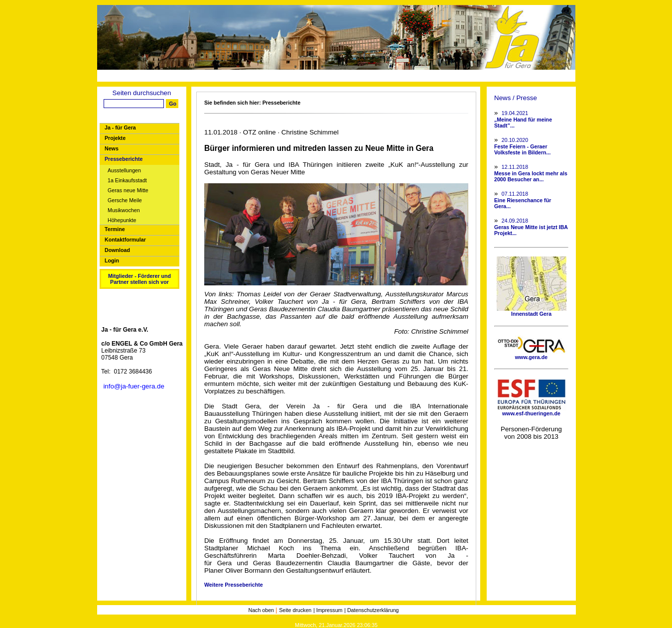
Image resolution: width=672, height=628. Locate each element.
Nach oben (262, 610)
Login (112, 260)
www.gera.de (532, 355)
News (112, 148)
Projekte (115, 138)
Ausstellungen (124, 171)
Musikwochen (124, 210)
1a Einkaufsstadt (127, 181)
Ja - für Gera (120, 127)
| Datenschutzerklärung (371, 610)
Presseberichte (124, 159)
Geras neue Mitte (128, 190)
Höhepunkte (122, 220)
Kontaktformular (125, 240)
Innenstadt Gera (532, 311)
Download (117, 250)
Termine (115, 229)
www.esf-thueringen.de (532, 411)
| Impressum (328, 610)
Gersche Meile (125, 200)
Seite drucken (295, 610)
